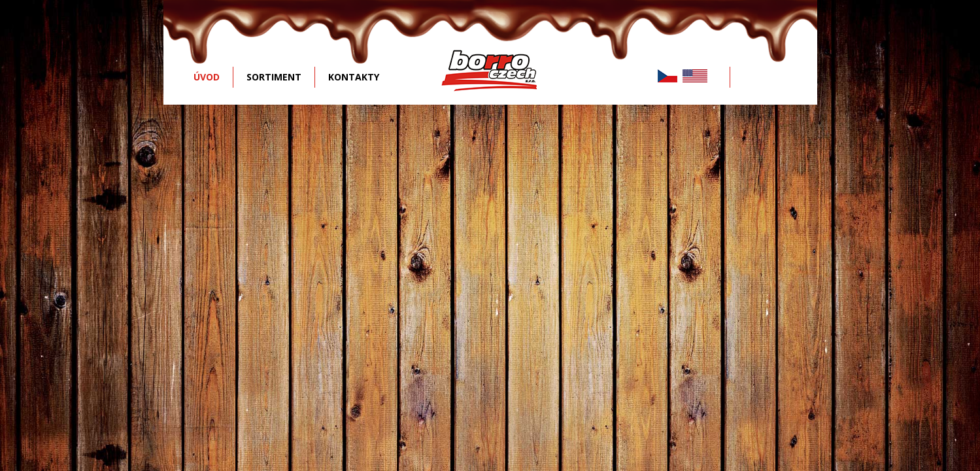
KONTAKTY (354, 77)
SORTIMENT (274, 77)
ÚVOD (207, 77)
